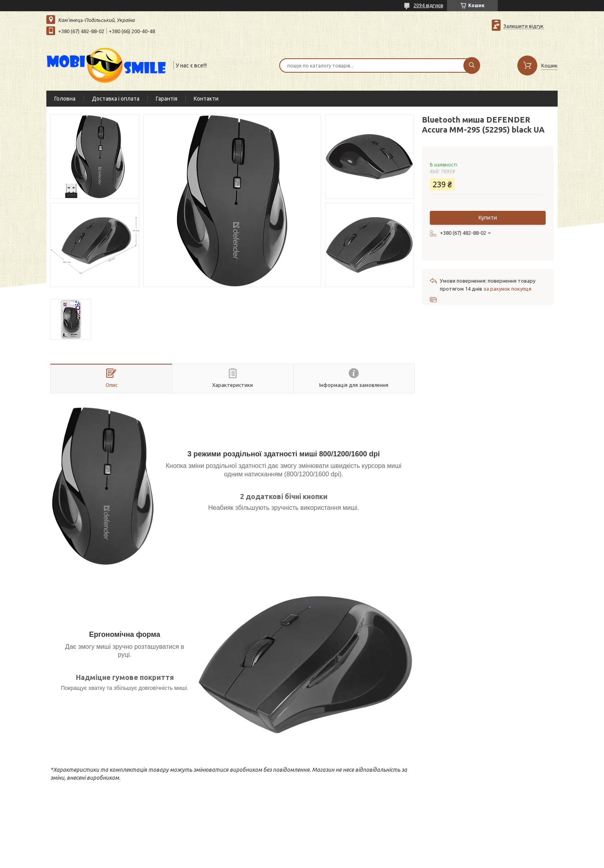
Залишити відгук (524, 26)
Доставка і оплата (116, 99)
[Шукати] (472, 65)
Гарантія (167, 99)
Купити (488, 218)
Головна (65, 99)
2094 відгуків (428, 5)
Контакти (206, 99)
